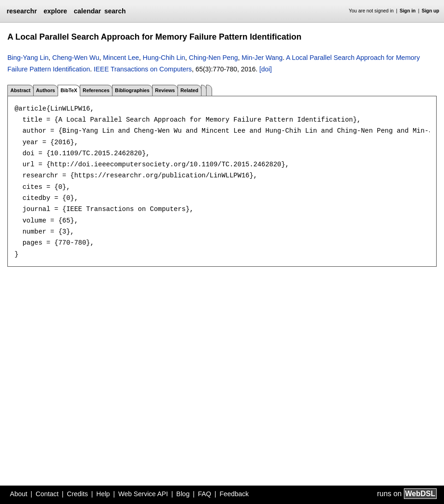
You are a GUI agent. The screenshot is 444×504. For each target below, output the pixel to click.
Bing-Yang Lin (28, 58)
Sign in (408, 11)
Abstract (20, 90)
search (115, 11)
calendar (87, 11)
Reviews (165, 90)
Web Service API (143, 494)
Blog (183, 494)
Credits (77, 494)
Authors (45, 90)
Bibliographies (132, 90)
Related (189, 90)
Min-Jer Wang (262, 58)
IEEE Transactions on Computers (143, 69)
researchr (22, 11)
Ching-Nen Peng (213, 58)
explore (55, 11)
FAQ (204, 494)
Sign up (431, 11)
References (96, 90)
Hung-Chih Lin (164, 58)
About (19, 494)
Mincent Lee (121, 58)
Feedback (234, 494)
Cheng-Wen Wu (76, 58)
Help (103, 494)
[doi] (265, 69)
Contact (47, 494)
